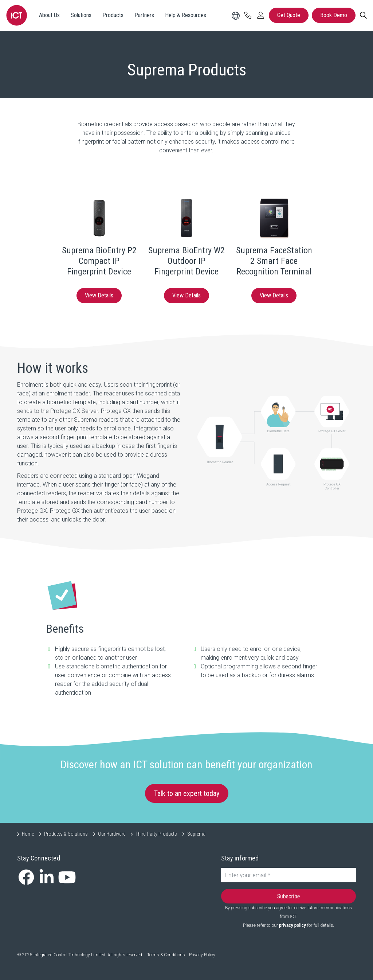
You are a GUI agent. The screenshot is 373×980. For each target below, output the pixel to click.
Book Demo (334, 15)
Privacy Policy (202, 955)
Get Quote (289, 15)
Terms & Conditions (166, 955)
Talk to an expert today (187, 793)
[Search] (363, 15)
